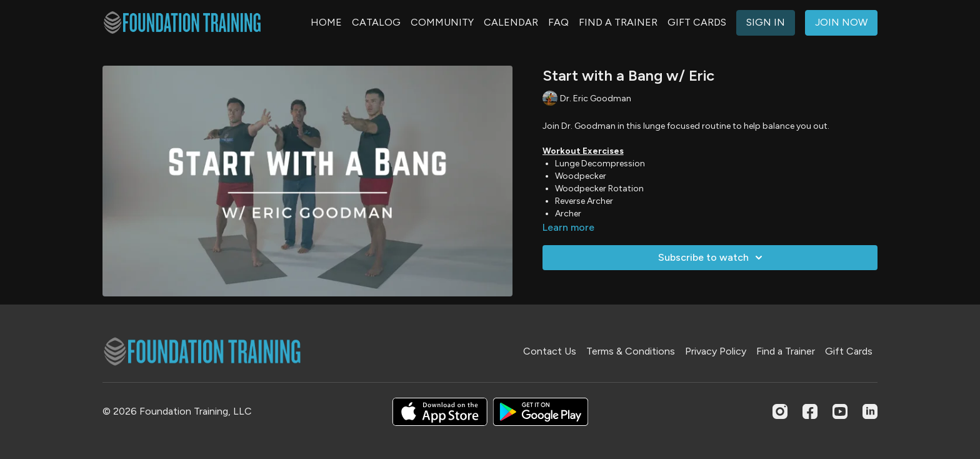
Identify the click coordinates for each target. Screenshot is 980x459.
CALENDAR (511, 22)
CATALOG (376, 22)
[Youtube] (840, 411)
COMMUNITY (442, 22)
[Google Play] (541, 412)
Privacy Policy (716, 351)
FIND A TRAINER (618, 22)
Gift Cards (849, 351)
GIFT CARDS (697, 22)
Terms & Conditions (631, 351)
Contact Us (550, 351)
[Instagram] (780, 411)
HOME (326, 22)
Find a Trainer (786, 351)
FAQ (558, 22)
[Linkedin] (870, 411)
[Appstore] (440, 412)
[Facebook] (810, 411)
